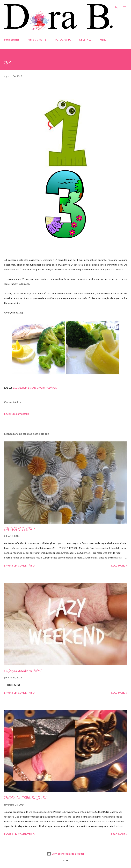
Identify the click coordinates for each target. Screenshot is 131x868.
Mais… (103, 40)
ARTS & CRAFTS (37, 40)
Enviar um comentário (17, 414)
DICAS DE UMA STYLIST (26, 798)
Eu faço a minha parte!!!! (23, 670)
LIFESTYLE (85, 40)
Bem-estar (29, 388)
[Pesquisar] (117, 6)
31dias (17, 388)
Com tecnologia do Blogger (66, 854)
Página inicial (12, 40)
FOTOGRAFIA (63, 40)
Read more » (119, 566)
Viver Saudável (47, 388)
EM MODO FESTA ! (19, 529)
